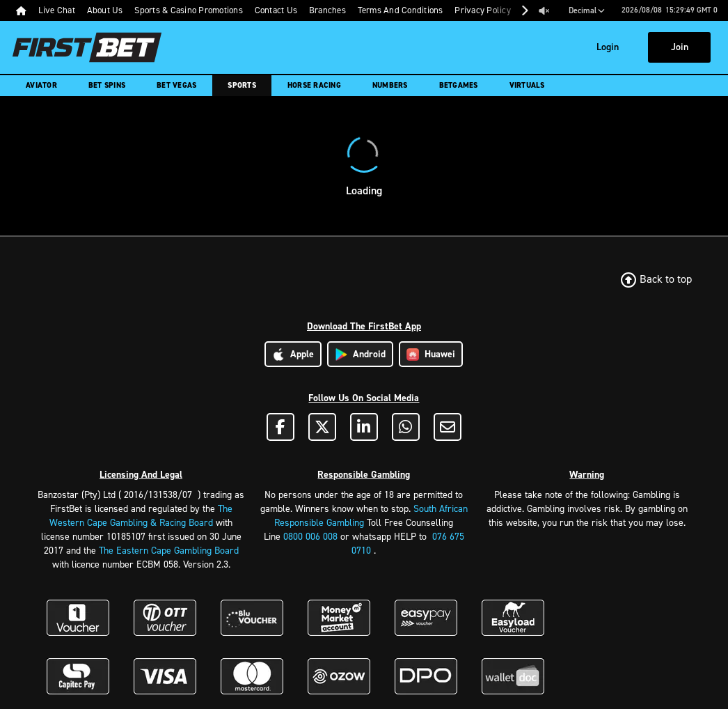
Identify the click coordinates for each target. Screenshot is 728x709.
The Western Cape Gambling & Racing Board (141, 516)
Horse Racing (314, 85)
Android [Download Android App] (360, 354)
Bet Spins (107, 85)
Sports (242, 85)
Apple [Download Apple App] (293, 354)
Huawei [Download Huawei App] (431, 354)
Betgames (459, 85)
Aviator (41, 85)
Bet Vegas (176, 85)
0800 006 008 (310, 537)
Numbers (390, 85)
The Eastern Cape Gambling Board (169, 551)
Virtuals (527, 85)
